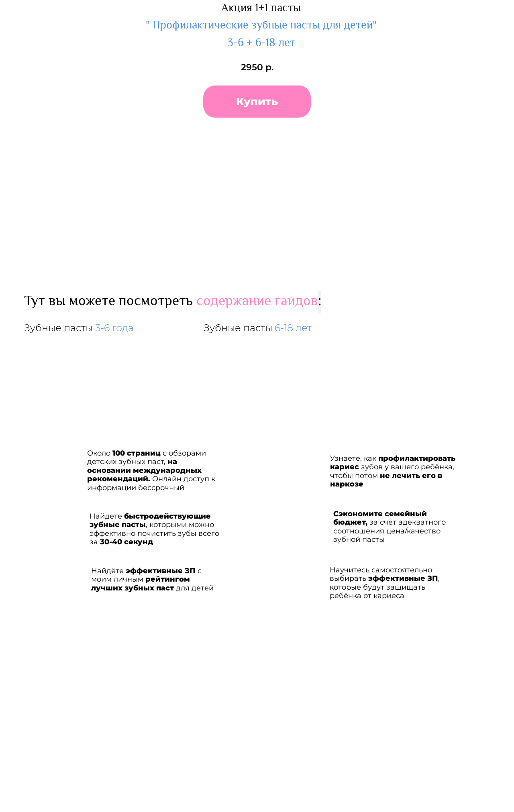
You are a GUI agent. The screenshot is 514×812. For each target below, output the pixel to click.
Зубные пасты (79, 328)
